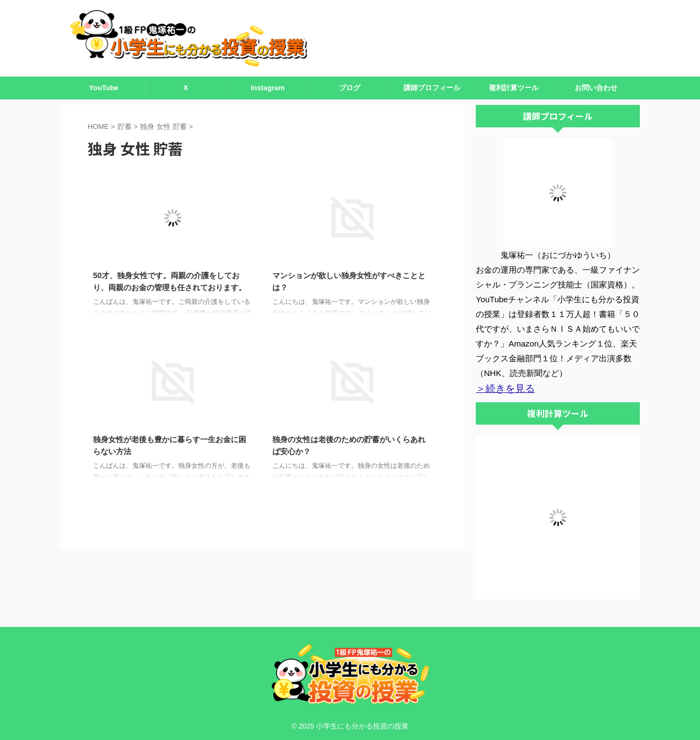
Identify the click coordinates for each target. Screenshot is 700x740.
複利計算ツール (514, 88)
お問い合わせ (596, 88)
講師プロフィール (432, 88)
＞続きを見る (500, 388)
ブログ (350, 88)
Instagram (267, 88)
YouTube (104, 88)
